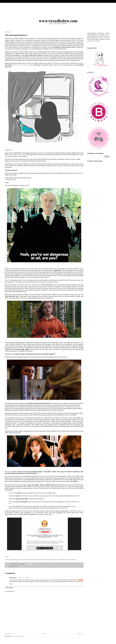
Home (44, 633)
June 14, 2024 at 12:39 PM (23, 578)
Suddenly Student (13, 566)
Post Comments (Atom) (18, 636)
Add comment (9, 588)
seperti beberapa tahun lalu (21, 65)
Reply (11, 584)
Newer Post (8, 633)
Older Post (80, 633)
